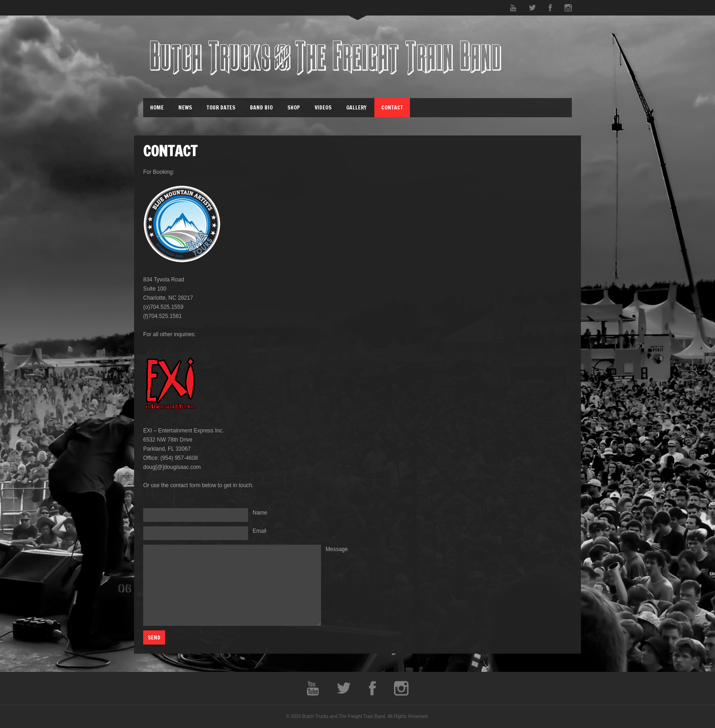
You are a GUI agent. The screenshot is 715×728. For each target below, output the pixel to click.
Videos (323, 107)
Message (337, 549)
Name (260, 513)
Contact (392, 107)
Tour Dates (221, 107)
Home (157, 107)
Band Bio (261, 107)
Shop (294, 107)
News (185, 107)
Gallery (356, 107)
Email (259, 531)
